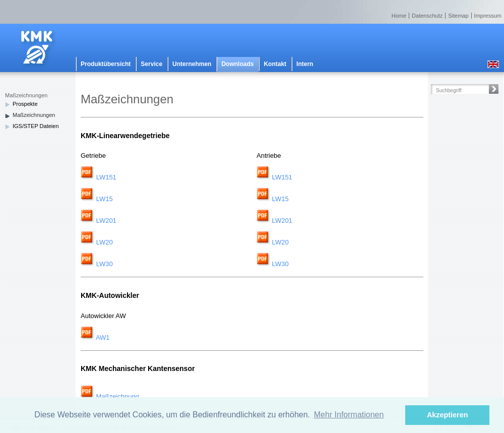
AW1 (95, 337)
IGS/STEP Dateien (36, 126)
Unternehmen (192, 64)
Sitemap (458, 16)
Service (151, 64)
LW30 (105, 264)
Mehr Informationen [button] (349, 415)
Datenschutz (427, 16)
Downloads (237, 64)
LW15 (105, 199)
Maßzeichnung (110, 396)
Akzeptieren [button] (448, 415)
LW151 (106, 177)
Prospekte (25, 104)
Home (399, 16)
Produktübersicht (106, 64)
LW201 (105, 221)
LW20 (105, 242)
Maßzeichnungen (34, 115)
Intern (305, 64)
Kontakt (275, 64)
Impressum (488, 16)
